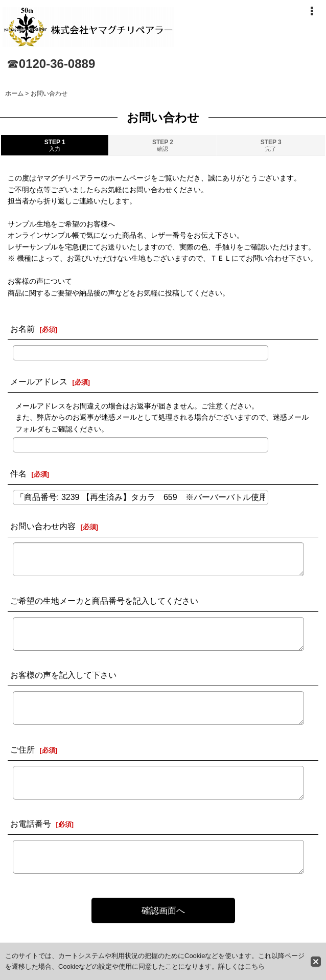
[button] (312, 11)
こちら (255, 966)
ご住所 (22, 749)
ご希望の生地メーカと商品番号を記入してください (104, 601)
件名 (18, 473)
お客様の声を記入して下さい (63, 675)
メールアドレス (39, 381)
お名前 (22, 329)
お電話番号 (31, 824)
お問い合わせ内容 (43, 526)
